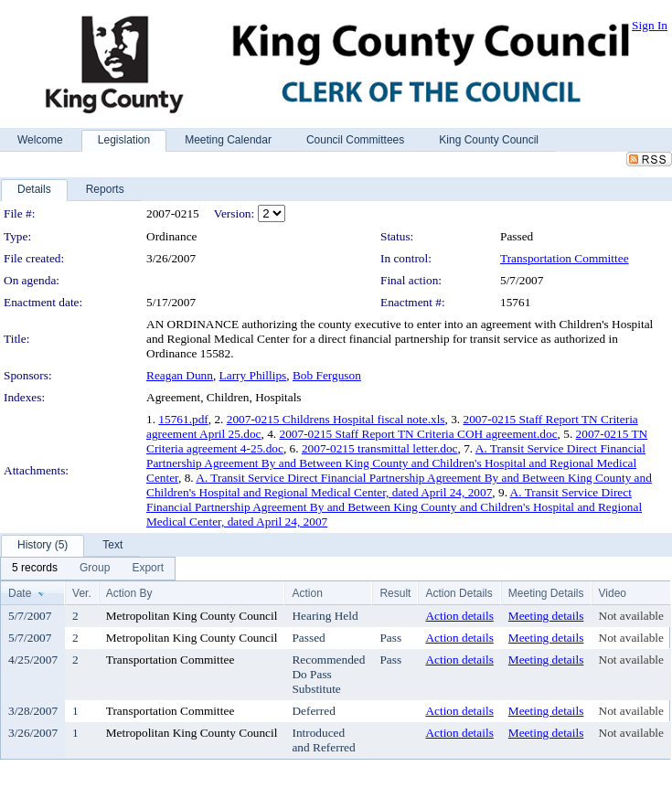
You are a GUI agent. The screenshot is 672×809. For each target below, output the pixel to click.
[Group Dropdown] (95, 569)
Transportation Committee (565, 258)
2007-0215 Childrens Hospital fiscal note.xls (336, 419)
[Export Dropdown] (148, 569)
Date (20, 593)
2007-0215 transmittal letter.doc (380, 448)
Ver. (82, 593)
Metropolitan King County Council (192, 616)
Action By (129, 593)
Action (307, 593)
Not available (631, 616)
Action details (459, 616)
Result (395, 593)
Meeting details (546, 616)
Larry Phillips (253, 375)
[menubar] (88, 569)
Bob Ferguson (327, 375)
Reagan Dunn (180, 375)
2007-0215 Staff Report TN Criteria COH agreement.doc (418, 434)
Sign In (650, 25)
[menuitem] (35, 569)
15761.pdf (183, 419)
